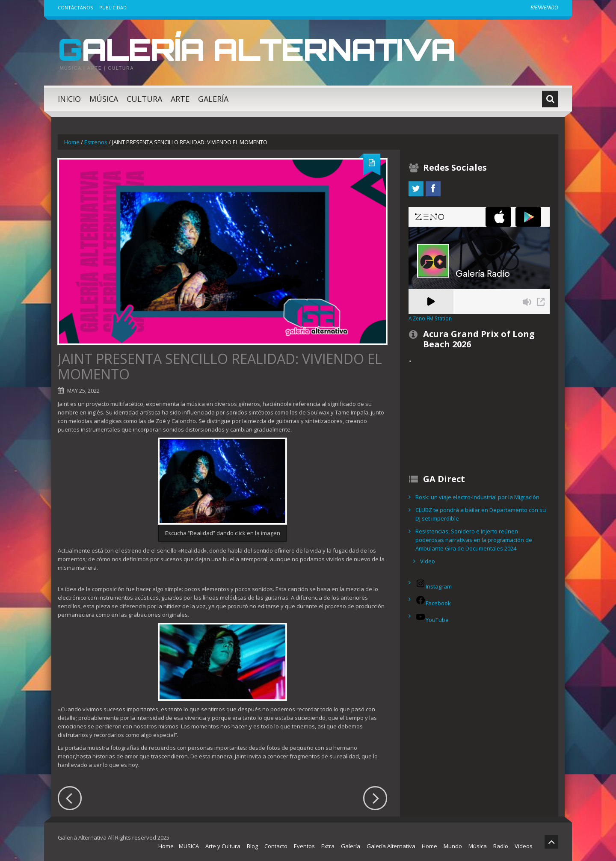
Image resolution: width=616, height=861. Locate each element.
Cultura (144, 99)
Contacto (276, 846)
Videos (524, 846)
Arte (180, 99)
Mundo (453, 846)
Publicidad (113, 7)
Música (104, 99)
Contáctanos (75, 7)
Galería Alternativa (263, 49)
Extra (328, 846)
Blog (252, 846)
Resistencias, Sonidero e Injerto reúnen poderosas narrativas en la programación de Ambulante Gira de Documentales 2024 (474, 540)
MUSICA (189, 846)
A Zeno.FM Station (430, 318)
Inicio (69, 99)
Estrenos (96, 142)
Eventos (304, 846)
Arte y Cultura (223, 846)
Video (428, 561)
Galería (213, 99)
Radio (501, 846)
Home (72, 142)
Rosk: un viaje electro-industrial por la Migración (477, 497)
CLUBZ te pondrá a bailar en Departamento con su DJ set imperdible (481, 514)
